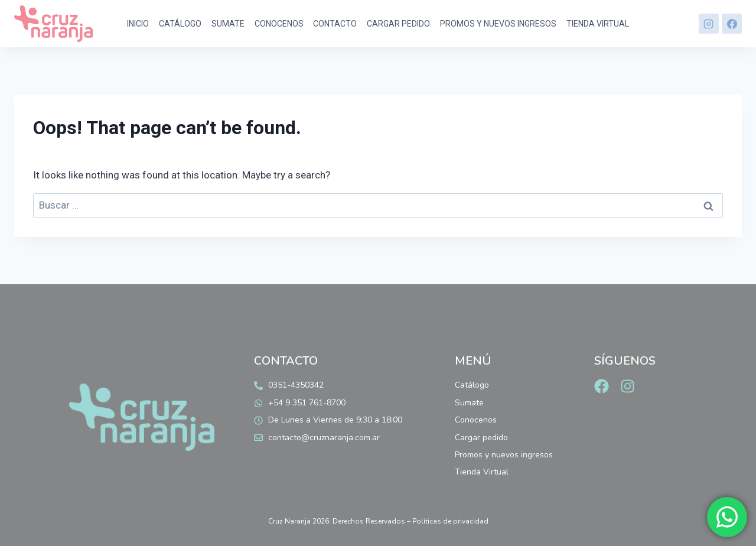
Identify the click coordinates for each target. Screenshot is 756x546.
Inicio (138, 24)
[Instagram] (709, 24)
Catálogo (180, 24)
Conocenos (279, 24)
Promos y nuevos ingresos (498, 24)
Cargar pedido (398, 24)
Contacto (335, 24)
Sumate (228, 24)
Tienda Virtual (598, 24)
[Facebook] (732, 24)
